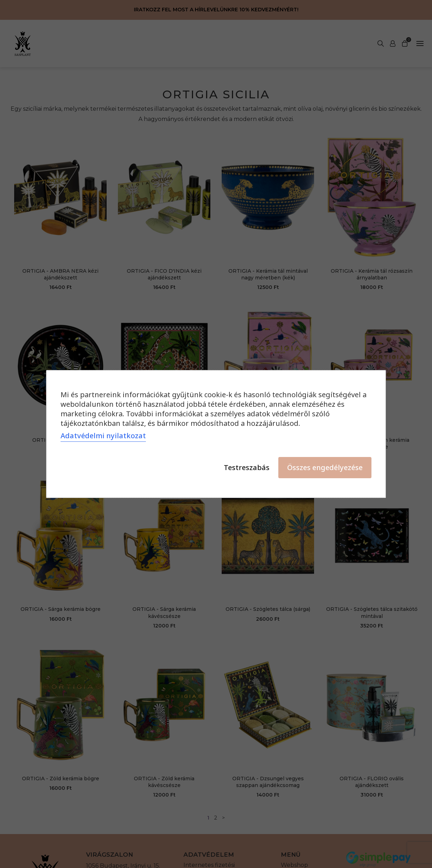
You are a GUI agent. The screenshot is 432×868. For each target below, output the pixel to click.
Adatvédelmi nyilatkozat (103, 436)
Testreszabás (247, 467)
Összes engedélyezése (325, 467)
